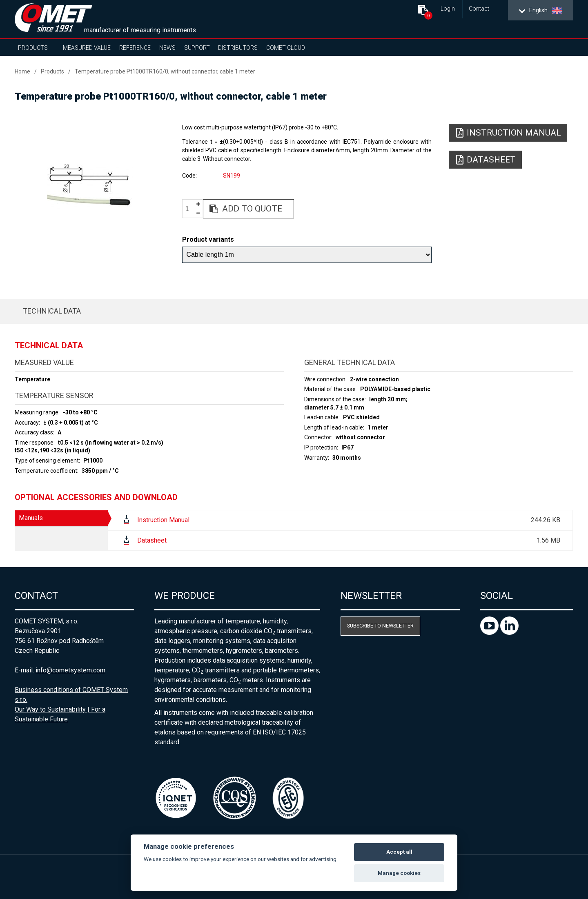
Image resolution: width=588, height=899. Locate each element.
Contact (479, 9)
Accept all (399, 852)
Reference (135, 48)
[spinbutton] (190, 209)
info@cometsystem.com (70, 670)
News (167, 48)
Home (22, 71)
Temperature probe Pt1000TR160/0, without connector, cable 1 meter (165, 71)
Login (448, 9)
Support (197, 48)
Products (33, 48)
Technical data (52, 311)
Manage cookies (399, 873)
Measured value (87, 48)
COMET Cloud (286, 48)
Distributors (238, 48)
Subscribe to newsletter (380, 626)
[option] (90, 187)
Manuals (31, 518)
